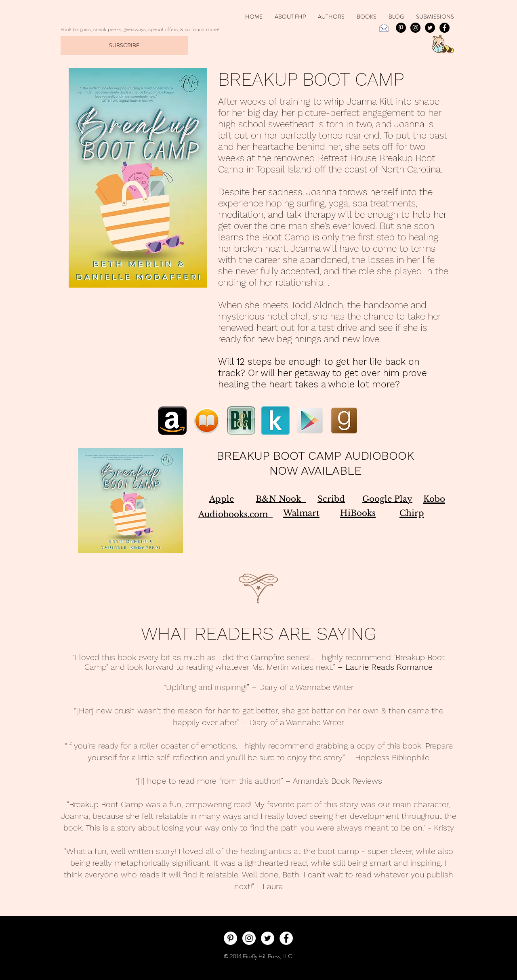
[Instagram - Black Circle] (415, 28)
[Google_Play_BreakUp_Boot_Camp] (310, 421)
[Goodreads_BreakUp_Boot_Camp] (344, 421)
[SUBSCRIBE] (124, 45)
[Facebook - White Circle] (286, 938)
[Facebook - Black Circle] (444, 28)
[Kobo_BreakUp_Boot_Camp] (275, 421)
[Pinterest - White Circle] (230, 938)
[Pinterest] (401, 28)
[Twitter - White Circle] (268, 938)
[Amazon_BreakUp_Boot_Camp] (172, 421)
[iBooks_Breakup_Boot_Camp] (207, 421)
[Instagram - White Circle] (249, 938)
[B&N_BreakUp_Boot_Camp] (241, 421)
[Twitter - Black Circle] (430, 28)
